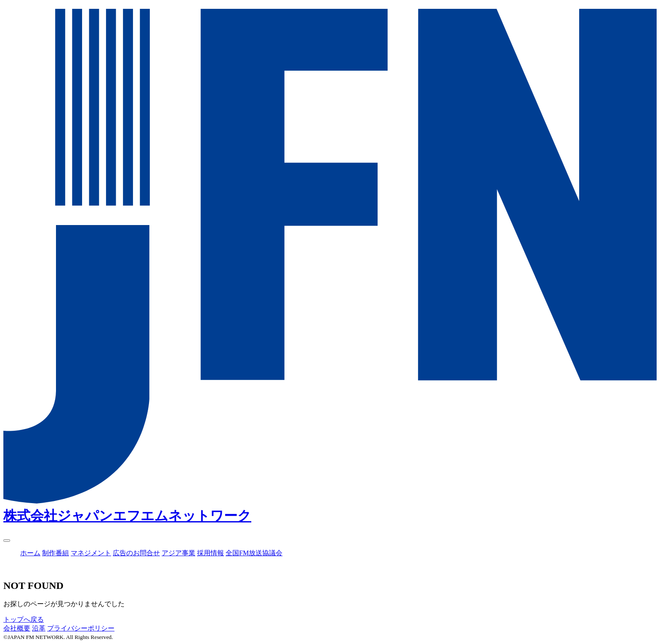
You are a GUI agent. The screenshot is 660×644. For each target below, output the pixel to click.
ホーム (30, 553)
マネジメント (91, 553)
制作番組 (56, 553)
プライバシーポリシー (81, 628)
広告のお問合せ (136, 553)
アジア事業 (178, 553)
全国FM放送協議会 (254, 553)
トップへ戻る (24, 619)
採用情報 (210, 553)
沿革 (39, 628)
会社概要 (17, 628)
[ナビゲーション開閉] (7, 541)
